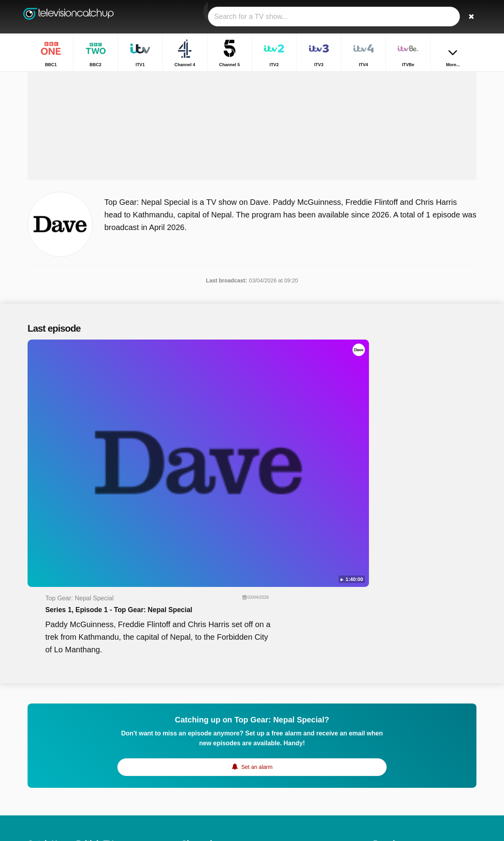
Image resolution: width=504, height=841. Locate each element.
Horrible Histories (394, 707)
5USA (188, 754)
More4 (189, 743)
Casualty (384, 764)
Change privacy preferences (65, 750)
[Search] (468, 17)
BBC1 (188, 686)
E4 (275, 731)
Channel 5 (194, 709)
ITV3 (187, 720)
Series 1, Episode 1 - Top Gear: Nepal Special (279, 408)
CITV (278, 789)
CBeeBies (283, 800)
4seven (280, 743)
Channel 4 (284, 697)
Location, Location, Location (408, 741)
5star (187, 777)
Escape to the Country (401, 752)
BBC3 (279, 754)
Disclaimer (86, 736)
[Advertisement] (252, 162)
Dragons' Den (390, 775)
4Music (280, 766)
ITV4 (277, 720)
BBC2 (279, 686)
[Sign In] (441, 17)
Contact (37, 736)
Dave (278, 777)
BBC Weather (390, 695)
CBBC (189, 800)
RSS (139, 736)
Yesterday (193, 789)
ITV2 (277, 709)
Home (408, 78)
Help (60, 736)
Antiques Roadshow (398, 787)
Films (380, 684)
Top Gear (385, 798)
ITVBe (189, 731)
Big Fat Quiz (388, 718)
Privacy (116, 736)
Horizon (383, 730)
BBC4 (188, 766)
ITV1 (187, 697)
